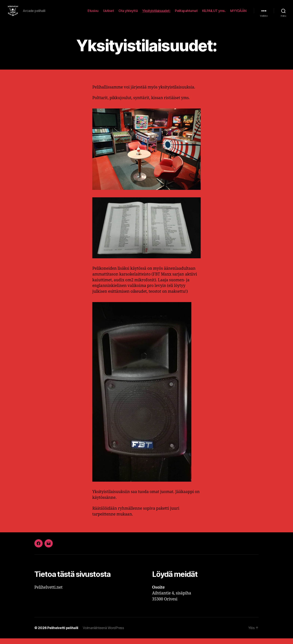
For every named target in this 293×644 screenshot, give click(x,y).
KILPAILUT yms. (214, 14)
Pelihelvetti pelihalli (63, 633)
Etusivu (93, 14)
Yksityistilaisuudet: (156, 14)
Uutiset (109, 14)
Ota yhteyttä (128, 14)
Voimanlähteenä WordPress (104, 633)
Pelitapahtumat (186, 14)
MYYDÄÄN (238, 14)
